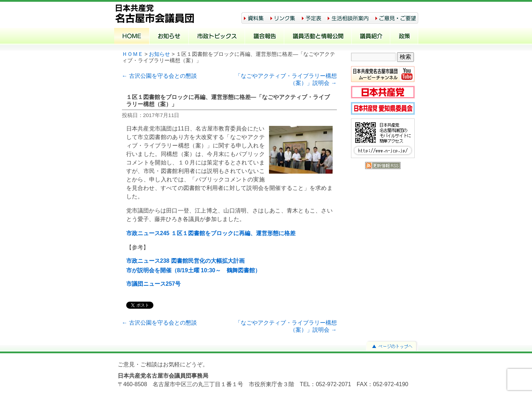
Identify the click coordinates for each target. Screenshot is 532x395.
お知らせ (169, 37)
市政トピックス (217, 37)
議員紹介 (371, 37)
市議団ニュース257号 (154, 284)
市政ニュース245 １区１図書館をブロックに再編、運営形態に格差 (211, 233)
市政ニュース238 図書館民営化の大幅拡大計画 (185, 261)
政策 (404, 37)
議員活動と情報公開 (318, 37)
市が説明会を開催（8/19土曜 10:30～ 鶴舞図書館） (194, 270)
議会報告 (265, 37)
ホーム (132, 37)
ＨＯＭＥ (133, 54)
